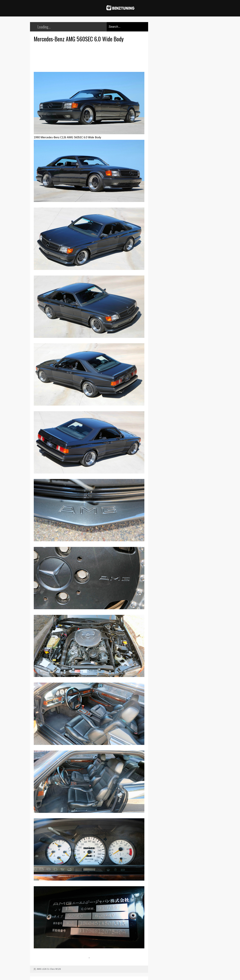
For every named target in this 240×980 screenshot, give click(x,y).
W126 (58, 969)
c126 (44, 969)
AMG (39, 969)
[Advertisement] (90, 57)
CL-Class (51, 969)
